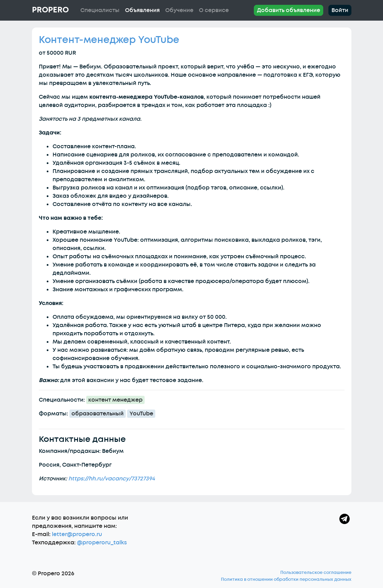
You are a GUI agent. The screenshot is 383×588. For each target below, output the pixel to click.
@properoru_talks (102, 543)
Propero (50, 10)
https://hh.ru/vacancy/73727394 (112, 479)
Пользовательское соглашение (316, 573)
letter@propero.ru (77, 534)
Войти (340, 10)
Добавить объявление (289, 10)
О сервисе (214, 10)
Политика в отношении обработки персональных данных (286, 579)
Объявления (142, 10)
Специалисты (100, 10)
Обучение (179, 10)
